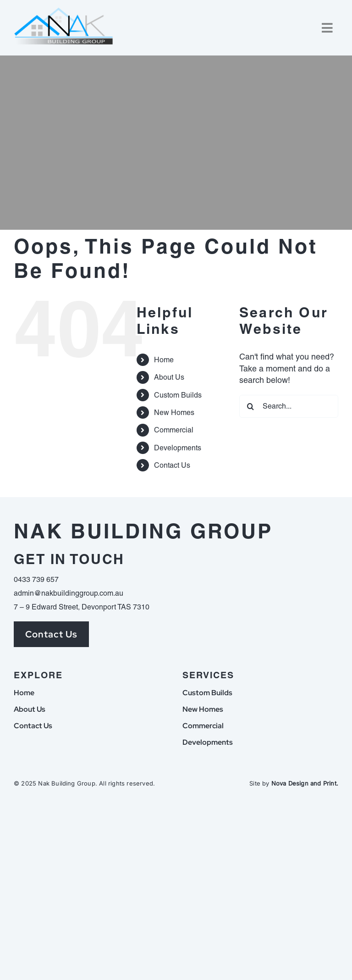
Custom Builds (178, 395)
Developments (178, 448)
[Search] (251, 406)
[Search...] (289, 406)
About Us (169, 377)
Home (164, 360)
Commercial (174, 430)
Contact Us (172, 465)
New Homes (174, 412)
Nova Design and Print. (305, 783)
